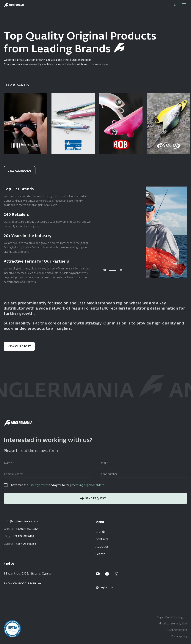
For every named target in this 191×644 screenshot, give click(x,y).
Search (100, 554)
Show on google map (22, 584)
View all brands (20, 171)
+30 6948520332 (21, 529)
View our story (19, 346)
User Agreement (39, 485)
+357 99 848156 (20, 544)
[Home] (14, 5)
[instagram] (116, 574)
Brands (100, 532)
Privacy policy (179, 636)
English (102, 587)
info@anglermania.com (21, 522)
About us (102, 547)
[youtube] (98, 574)
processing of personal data (87, 485)
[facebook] (107, 574)
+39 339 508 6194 (19, 536)
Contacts (102, 539)
